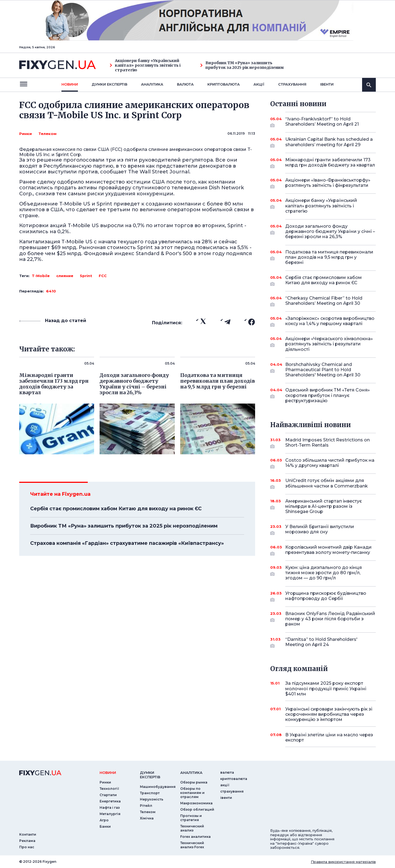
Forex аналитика (195, 837)
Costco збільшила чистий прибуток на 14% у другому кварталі (330, 463)
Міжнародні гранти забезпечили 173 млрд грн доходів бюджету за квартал (330, 163)
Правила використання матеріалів (343, 862)
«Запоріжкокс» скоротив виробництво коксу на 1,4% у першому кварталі (330, 321)
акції (259, 84)
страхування (292, 84)
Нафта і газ (110, 808)
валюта (185, 84)
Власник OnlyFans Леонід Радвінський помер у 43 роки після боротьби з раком (330, 619)
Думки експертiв (109, 84)
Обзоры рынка (194, 782)
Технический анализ (192, 828)
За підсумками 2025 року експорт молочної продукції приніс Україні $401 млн (326, 688)
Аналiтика (152, 84)
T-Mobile (41, 276)
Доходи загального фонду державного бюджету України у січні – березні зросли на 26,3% (330, 231)
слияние (65, 276)
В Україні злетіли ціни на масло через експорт (329, 737)
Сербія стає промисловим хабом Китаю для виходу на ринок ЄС (116, 509)
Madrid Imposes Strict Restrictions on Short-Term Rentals (328, 443)
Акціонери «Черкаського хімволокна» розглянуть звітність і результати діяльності (329, 344)
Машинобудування (158, 787)
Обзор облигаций (197, 809)
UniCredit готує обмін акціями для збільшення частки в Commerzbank (327, 484)
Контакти (28, 834)
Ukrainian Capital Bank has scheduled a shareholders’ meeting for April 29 (329, 142)
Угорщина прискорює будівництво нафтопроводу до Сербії (326, 596)
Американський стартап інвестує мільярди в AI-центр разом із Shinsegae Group (324, 506)
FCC (103, 276)
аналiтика (191, 773)
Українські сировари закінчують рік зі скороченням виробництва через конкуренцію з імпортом (329, 714)
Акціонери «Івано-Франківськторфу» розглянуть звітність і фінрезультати (328, 183)
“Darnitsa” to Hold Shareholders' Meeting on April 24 (323, 642)
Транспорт (150, 793)
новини (70, 84)
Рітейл (146, 806)
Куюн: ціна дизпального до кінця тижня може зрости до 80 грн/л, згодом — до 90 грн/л (324, 573)
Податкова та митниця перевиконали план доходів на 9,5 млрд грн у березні (329, 257)
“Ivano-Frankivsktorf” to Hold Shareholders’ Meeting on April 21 (323, 122)
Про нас (27, 847)
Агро (104, 820)
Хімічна (147, 818)
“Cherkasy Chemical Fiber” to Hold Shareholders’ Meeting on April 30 (324, 301)
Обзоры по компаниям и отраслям (192, 793)
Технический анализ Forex (192, 845)
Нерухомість (152, 799)
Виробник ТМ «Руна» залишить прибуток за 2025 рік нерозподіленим (242, 65)
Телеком (47, 134)
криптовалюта (224, 84)
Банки (105, 826)
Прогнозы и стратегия (191, 818)
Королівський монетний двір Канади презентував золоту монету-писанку (328, 550)
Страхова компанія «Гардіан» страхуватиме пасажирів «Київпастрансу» (127, 543)
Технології (109, 789)
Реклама (27, 841)
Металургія (110, 814)
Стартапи (108, 795)
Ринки (26, 134)
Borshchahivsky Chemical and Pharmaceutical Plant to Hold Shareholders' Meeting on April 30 (323, 370)
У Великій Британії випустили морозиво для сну (323, 530)
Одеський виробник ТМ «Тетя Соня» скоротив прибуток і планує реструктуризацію (328, 395)
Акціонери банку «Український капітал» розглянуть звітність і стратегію (145, 65)
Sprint (86, 276)
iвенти (327, 84)
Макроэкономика (196, 803)
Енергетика (110, 801)
